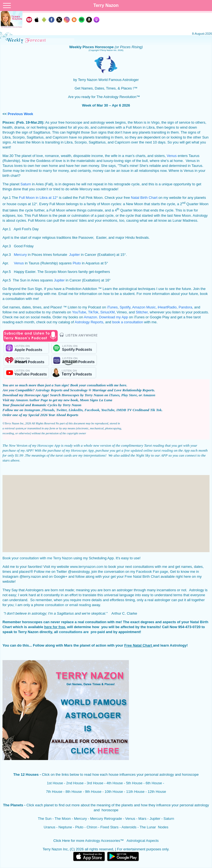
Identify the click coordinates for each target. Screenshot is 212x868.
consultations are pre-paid (81, 632)
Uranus (49, 827)
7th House (54, 792)
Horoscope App (49, 445)
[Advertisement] (106, 514)
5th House (134, 783)
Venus (172, 156)
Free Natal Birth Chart (142, 577)
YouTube (79, 312)
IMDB (121, 410)
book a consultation (128, 322)
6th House (154, 783)
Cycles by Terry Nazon (64, 405)
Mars (142, 819)
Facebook (92, 410)
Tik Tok (156, 410)
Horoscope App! (37, 395)
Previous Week (20, 114)
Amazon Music (144, 307)
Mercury (20, 255)
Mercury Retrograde (106, 819)
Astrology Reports (89, 322)
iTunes (112, 307)
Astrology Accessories (103, 841)
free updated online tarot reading (149, 450)
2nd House (75, 783)
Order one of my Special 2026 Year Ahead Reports (40, 415)
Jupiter (74, 255)
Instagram (33, 410)
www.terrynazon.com (87, 567)
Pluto (77, 263)
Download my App (114, 317)
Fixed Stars (110, 827)
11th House (135, 792)
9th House (93, 792)
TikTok (93, 312)
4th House (115, 783)
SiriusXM (107, 312)
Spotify (125, 307)
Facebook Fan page (152, 572)
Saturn (26, 184)
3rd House (95, 783)
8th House (74, 792)
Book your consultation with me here (98, 385)
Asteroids (129, 827)
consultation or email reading (68, 605)
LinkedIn (75, 410)
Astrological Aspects (142, 841)
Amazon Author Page (32, 400)
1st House (55, 783)
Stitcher (142, 312)
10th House (114, 792)
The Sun (45, 819)
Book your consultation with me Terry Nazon (37, 558)
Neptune (65, 827)
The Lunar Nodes (154, 827)
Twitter (61, 410)
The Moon (63, 819)
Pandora (185, 307)
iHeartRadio (167, 307)
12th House (157, 792)
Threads (48, 410)
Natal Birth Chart (144, 198)
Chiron (92, 827)
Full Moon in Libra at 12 (38, 198)
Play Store (129, 395)
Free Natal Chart (138, 645)
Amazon (91, 317)
